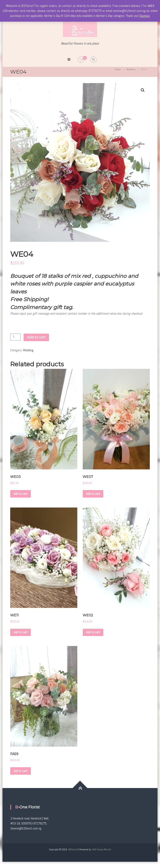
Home (118, 69)
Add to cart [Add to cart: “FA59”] (21, 771)
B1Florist (73, 849)
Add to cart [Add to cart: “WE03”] (21, 494)
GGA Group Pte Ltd (102, 849)
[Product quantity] (15, 337)
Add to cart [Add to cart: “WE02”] (93, 632)
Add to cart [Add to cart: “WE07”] (93, 494)
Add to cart (36, 337)
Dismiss (145, 16)
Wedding (131, 69)
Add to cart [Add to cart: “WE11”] (21, 632)
